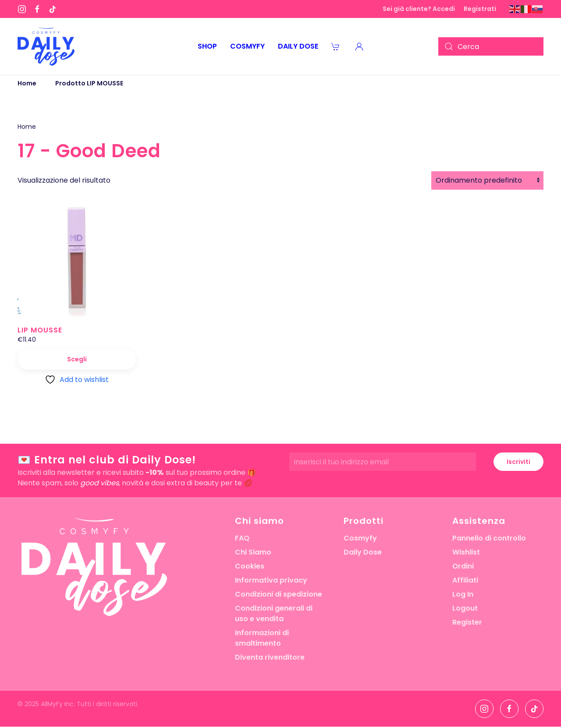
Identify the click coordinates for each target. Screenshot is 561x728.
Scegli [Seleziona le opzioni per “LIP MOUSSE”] (77, 359)
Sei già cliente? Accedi (419, 9)
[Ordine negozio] (487, 180)
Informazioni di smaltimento (262, 638)
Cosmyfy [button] (247, 46)
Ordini (463, 566)
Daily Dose (363, 552)
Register (467, 622)
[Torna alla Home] (46, 46)
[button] (359, 46)
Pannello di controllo (489, 538)
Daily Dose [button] (298, 46)
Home (27, 127)
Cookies (250, 566)
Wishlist (466, 552)
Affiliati (465, 580)
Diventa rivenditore (270, 657)
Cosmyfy (360, 538)
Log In (463, 594)
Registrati (480, 9)
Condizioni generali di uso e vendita (274, 613)
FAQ (242, 538)
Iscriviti (518, 462)
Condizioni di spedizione (279, 594)
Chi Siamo (253, 552)
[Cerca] (491, 46)
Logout (465, 608)
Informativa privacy (271, 580)
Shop (207, 46)
